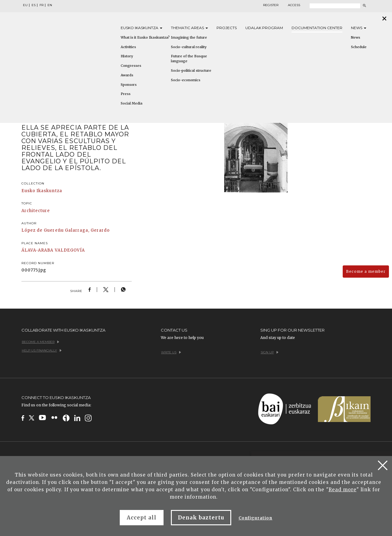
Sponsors (129, 85)
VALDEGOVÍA (70, 250)
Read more (343, 490)
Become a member (366, 271)
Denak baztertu (201, 518)
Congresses (131, 66)
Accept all (142, 518)
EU (25, 5)
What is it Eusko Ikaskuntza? (145, 37)
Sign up (269, 352)
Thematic (189, 28)
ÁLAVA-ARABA (37, 250)
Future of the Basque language (189, 59)
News (359, 28)
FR (41, 5)
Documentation (317, 28)
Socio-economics (186, 80)
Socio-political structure (191, 70)
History (127, 56)
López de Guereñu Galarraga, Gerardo (66, 230)
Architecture (36, 211)
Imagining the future (189, 37)
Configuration (256, 518)
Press (126, 94)
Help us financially (42, 350)
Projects (227, 28)
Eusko (141, 28)
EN (50, 5)
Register (271, 5)
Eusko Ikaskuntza (42, 191)
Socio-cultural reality (189, 47)
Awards (127, 75)
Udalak (264, 28)
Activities (128, 47)
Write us (171, 352)
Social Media (132, 103)
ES (34, 5)
